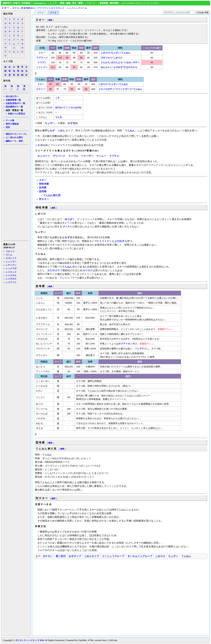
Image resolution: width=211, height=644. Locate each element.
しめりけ (105, 53)
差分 (74, 3)
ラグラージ (42, 58)
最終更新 (114, 3)
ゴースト (67, 227)
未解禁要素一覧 (13, 100)
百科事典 (26, 3)
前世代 (17, 3)
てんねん (126, 53)
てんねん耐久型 (52, 195)
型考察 (43, 191)
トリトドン (42, 67)
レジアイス (11, 282)
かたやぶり (54, 270)
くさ (57, 98)
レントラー (11, 262)
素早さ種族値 (12, 124)
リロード (91, 3)
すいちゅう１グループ (140, 556)
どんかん (105, 62)
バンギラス (141, 349)
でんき (59, 117)
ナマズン (42, 62)
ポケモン (48, 556)
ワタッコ (10, 251)
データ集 (10, 120)
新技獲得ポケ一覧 (14, 107)
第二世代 (61, 556)
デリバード (59, 156)
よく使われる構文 (14, 137)
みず (70, 123)
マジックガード (124, 89)
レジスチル (11, 275)
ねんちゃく (106, 67)
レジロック (11, 272)
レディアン (11, 265)
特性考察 (44, 184)
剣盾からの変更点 (17, 114)
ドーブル (73, 156)
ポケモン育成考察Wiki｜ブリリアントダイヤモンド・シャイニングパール (50, 8)
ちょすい (116, 53)
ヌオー (5, 8)
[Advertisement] (16, 192)
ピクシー (41, 89)
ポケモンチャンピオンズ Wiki (30, 640)
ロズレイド (11, 258)
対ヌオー (44, 199)
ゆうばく (70, 219)
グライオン (127, 344)
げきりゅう (106, 58)
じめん (61, 131)
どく (65, 107)
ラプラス (114, 156)
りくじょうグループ (113, 556)
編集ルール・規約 (14, 141)
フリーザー (87, 156)
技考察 (43, 188)
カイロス (87, 270)
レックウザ (11, 268)
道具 (8, 127)
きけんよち (117, 62)
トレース (112, 219)
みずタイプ (75, 556)
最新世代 (7, 3)
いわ (71, 107)
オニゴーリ (44, 156)
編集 (68, 3)
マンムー (101, 156)
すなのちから (131, 67)
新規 (62, 3)
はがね (78, 107)
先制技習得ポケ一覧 (15, 103)
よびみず (118, 67)
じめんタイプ (92, 556)
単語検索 (104, 3)
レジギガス (11, 279)
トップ (53, 3)
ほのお (59, 107)
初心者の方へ (12, 96)
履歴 (80, 3)
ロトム (9, 255)
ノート (53, 13)
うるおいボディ (132, 62)
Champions (40, 3)
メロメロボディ (106, 89)
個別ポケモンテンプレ (17, 134)
